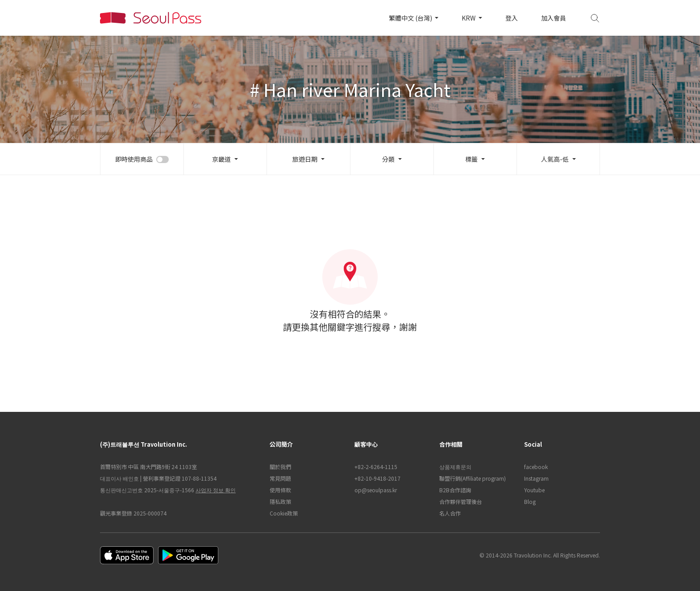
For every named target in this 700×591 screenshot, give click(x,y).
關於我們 (280, 467)
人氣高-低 (555, 159)
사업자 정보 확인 (216, 490)
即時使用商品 (134, 159)
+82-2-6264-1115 (376, 467)
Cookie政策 (284, 513)
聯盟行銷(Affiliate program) (473, 478)
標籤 (471, 159)
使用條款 (280, 490)
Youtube (534, 490)
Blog (530, 501)
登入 (512, 18)
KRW (469, 18)
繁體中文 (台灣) (411, 18)
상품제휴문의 (455, 467)
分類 (388, 159)
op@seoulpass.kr (376, 490)
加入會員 (554, 18)
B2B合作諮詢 (455, 490)
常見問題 (280, 478)
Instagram (536, 478)
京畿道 (221, 159)
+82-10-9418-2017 (377, 478)
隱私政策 (280, 501)
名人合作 (450, 513)
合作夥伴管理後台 (461, 501)
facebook (536, 467)
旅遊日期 (305, 159)
